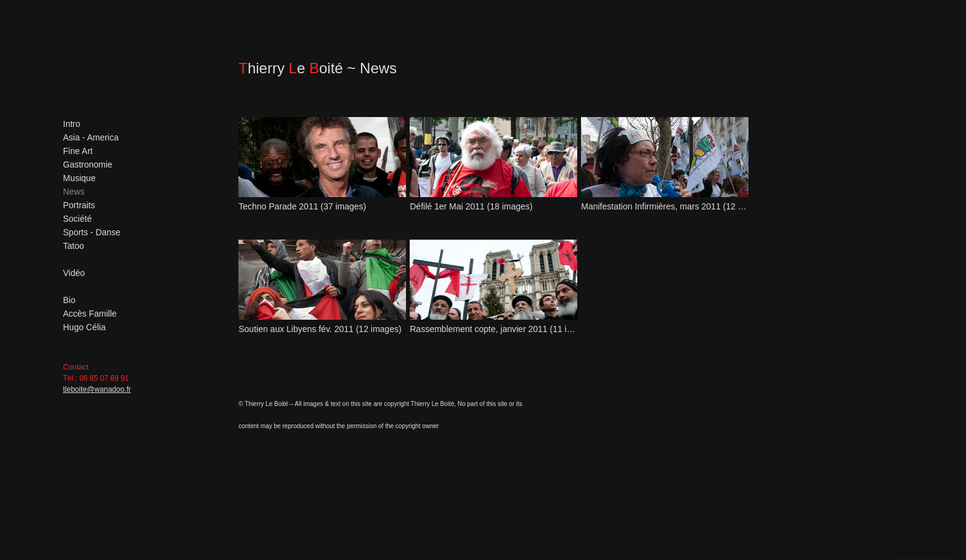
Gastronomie (87, 164)
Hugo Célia (84, 327)
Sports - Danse (91, 232)
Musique (79, 178)
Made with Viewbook (927, 554)
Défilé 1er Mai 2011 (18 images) (471, 206)
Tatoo (73, 246)
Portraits (79, 205)
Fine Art (78, 151)
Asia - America (91, 137)
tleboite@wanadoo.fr (97, 389)
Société (77, 219)
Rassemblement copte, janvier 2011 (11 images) (493, 329)
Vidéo (74, 273)
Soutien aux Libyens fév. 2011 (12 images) (320, 329)
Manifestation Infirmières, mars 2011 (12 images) (664, 206)
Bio (69, 300)
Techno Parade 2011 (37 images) (302, 206)
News (74, 192)
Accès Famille (90, 314)
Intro (71, 124)
